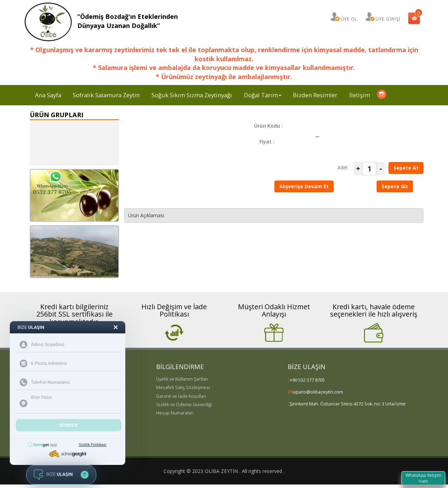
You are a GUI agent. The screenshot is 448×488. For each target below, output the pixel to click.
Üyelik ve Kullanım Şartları (182, 379)
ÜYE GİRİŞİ (388, 19)
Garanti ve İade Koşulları (181, 396)
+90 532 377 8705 (307, 380)
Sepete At (406, 168)
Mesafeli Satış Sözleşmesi (183, 387)
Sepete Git (395, 186)
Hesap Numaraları (175, 413)
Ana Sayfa (48, 95)
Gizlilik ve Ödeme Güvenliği (184, 405)
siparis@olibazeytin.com (318, 392)
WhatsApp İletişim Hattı (423, 478)
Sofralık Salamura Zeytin (106, 95)
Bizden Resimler (315, 95)
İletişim (360, 95)
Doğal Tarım (263, 95)
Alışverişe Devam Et (304, 186)
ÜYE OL (349, 19)
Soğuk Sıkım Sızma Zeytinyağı (192, 95)
